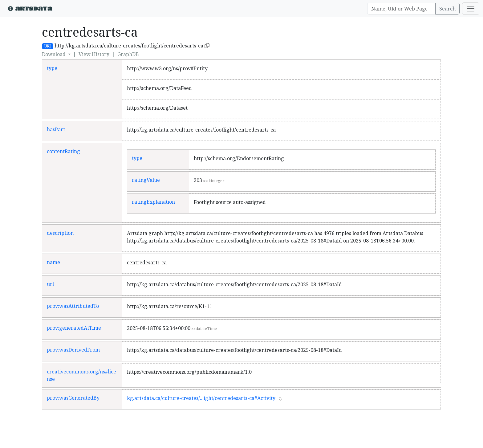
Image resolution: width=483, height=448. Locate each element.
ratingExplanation (153, 202)
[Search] (401, 9)
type (52, 68)
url (50, 284)
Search (447, 9)
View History (94, 54)
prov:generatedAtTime (74, 328)
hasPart (56, 129)
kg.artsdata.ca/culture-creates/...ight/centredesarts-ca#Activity (201, 398)
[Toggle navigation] (471, 9)
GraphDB (128, 54)
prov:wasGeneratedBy (73, 398)
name (53, 262)
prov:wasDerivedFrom (73, 350)
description (60, 233)
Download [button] (54, 54)
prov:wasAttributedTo (73, 306)
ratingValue (146, 180)
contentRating (63, 151)
